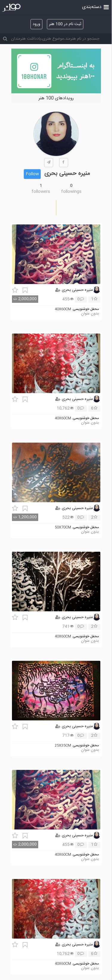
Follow (32, 174)
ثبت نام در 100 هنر (65, 24)
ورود (36, 24)
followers (41, 192)
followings (71, 192)
